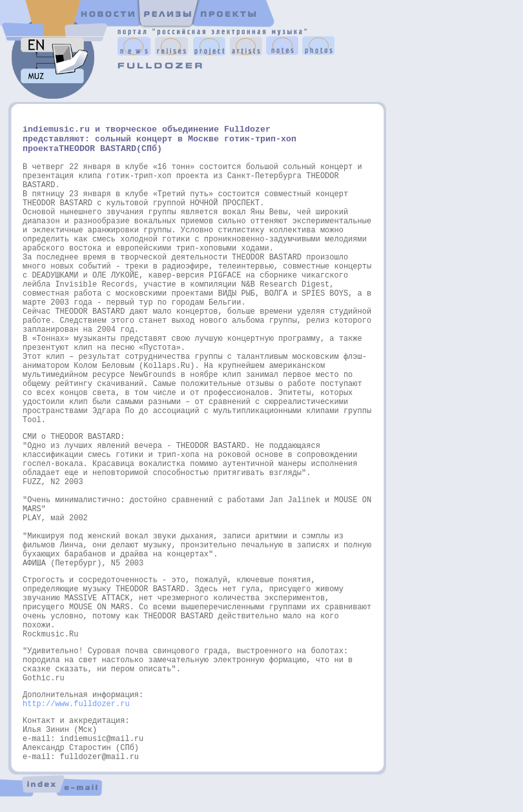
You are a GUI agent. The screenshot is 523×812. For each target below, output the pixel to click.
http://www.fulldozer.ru (76, 704)
